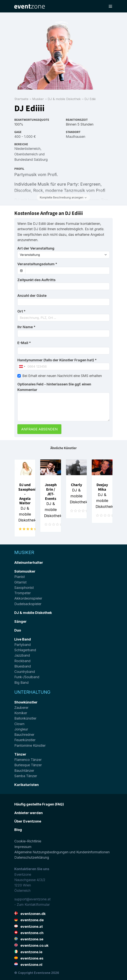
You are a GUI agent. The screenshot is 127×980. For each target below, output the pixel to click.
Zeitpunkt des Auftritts (36, 280)
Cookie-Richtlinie (28, 841)
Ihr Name (26, 327)
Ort (21, 311)
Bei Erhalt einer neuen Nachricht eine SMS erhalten (62, 376)
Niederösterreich (27, 149)
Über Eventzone (28, 821)
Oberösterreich (26, 154)
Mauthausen (76, 137)
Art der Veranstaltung (36, 248)
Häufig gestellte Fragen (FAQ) (39, 804)
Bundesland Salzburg (31, 160)
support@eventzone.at (32, 899)
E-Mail (24, 343)
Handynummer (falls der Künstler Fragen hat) (57, 360)
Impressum (23, 847)
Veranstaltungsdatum (37, 264)
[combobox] (63, 318)
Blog (18, 830)
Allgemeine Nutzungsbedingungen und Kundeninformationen (62, 852)
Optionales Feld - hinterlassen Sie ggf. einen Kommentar (54, 387)
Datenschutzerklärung (32, 857)
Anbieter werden (29, 813)
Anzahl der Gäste (32, 296)
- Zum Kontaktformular (32, 905)
